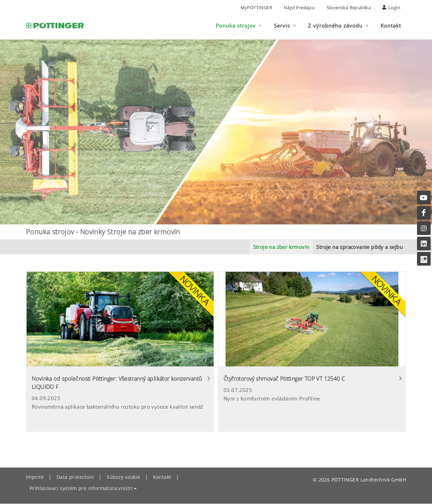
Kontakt (162, 477)
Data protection (75, 477)
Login (391, 7)
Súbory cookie (123, 477)
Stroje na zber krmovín (281, 247)
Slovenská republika (349, 7)
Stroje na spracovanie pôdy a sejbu (359, 247)
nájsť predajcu (299, 7)
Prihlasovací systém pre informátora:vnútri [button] (81, 489)
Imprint (35, 477)
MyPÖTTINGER (256, 7)
